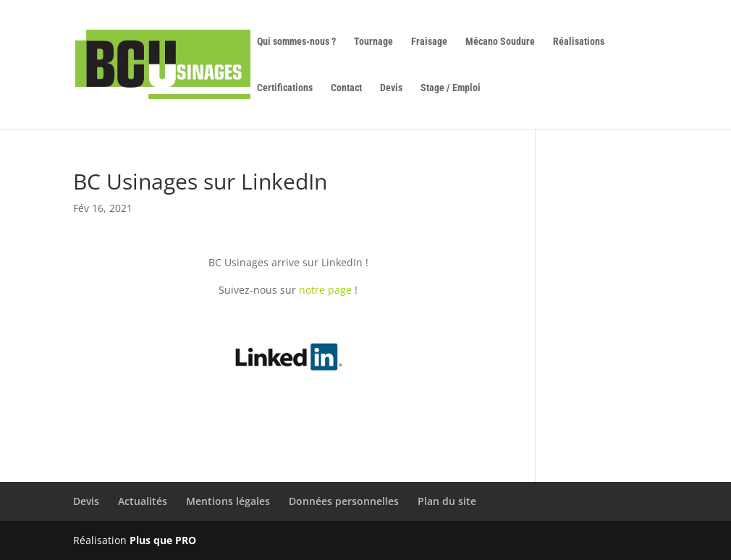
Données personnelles (344, 501)
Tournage (373, 42)
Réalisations (579, 42)
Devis (391, 88)
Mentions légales (228, 501)
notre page (325, 290)
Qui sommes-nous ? (296, 42)
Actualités (143, 501)
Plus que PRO (163, 540)
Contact (346, 88)
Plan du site (447, 501)
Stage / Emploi (451, 88)
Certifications (285, 88)
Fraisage (429, 42)
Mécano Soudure (500, 42)
